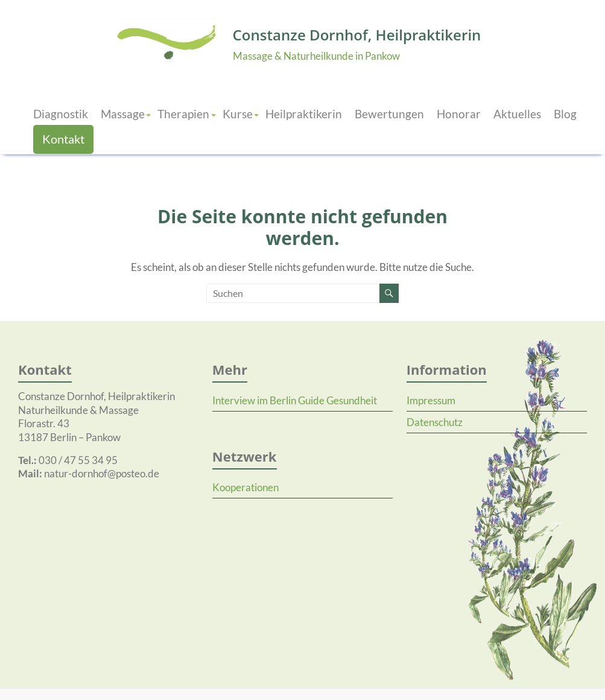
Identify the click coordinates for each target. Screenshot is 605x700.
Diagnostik (61, 113)
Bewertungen (389, 113)
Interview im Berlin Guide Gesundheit (295, 400)
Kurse (238, 113)
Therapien (183, 113)
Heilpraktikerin (304, 113)
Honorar (459, 113)
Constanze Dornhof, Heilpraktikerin (357, 34)
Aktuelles (517, 113)
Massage (123, 113)
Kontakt (63, 138)
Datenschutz (435, 422)
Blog (565, 113)
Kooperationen (245, 487)
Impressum (431, 400)
